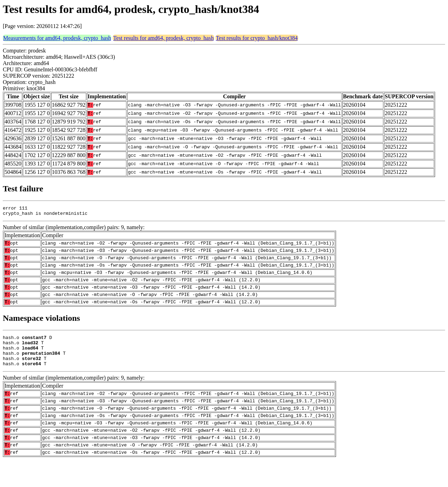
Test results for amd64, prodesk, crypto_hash (163, 38)
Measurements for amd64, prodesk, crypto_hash (57, 38)
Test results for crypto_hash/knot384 (257, 38)
